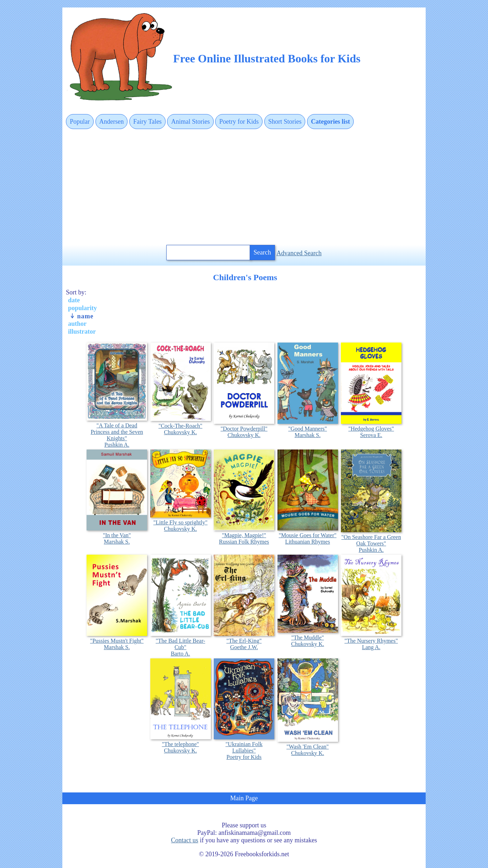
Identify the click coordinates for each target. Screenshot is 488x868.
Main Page (244, 798)
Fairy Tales (147, 122)
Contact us (185, 840)
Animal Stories (190, 122)
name (82, 316)
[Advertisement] (244, 188)
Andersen (112, 122)
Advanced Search (299, 253)
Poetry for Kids (239, 122)
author (77, 324)
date (74, 300)
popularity (82, 308)
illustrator (82, 332)
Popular (80, 122)
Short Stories (285, 122)
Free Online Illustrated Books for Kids (267, 58)
